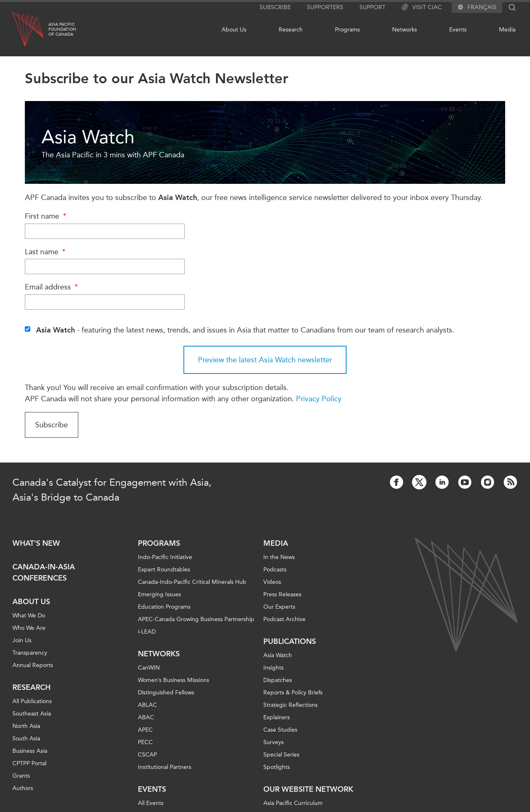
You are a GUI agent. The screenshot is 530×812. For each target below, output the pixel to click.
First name (47, 216)
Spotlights (277, 767)
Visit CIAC (422, 7)
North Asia (26, 726)
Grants (21, 776)
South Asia (26, 739)
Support (372, 7)
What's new (36, 543)
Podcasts (275, 570)
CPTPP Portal (29, 763)
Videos (272, 582)
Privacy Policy (319, 399)
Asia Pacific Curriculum (293, 803)
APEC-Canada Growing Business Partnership (196, 619)
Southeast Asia (32, 714)
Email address (52, 287)
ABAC (146, 717)
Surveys (273, 742)
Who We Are (29, 628)
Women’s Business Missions (173, 680)
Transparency (30, 653)
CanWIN (149, 668)
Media (507, 30)
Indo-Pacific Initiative (165, 557)
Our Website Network (308, 789)
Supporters (325, 7)
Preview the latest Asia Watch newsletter (265, 360)
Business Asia (30, 751)
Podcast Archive (284, 619)
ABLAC (147, 705)
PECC (145, 742)
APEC (145, 730)
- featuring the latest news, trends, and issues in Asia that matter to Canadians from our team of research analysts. (245, 330)
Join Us (22, 640)
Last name (46, 252)
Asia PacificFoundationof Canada (62, 29)
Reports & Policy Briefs (293, 693)
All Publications (32, 701)
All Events (151, 803)
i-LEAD (147, 632)
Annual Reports (33, 665)
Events (458, 30)
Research (291, 30)
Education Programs (164, 607)
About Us (234, 30)
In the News (279, 557)
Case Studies (280, 730)
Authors (23, 788)
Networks (405, 30)
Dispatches (278, 680)
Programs (347, 30)
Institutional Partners (165, 767)
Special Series (281, 755)
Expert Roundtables (164, 570)
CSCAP (147, 755)
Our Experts (279, 607)
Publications (290, 641)
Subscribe (275, 7)
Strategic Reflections (290, 705)
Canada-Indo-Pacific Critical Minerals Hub (192, 582)
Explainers (277, 717)
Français (482, 7)
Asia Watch (278, 655)
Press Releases (282, 594)
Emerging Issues (159, 594)
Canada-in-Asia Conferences (44, 572)
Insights (273, 668)
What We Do (29, 616)
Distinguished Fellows (166, 693)
